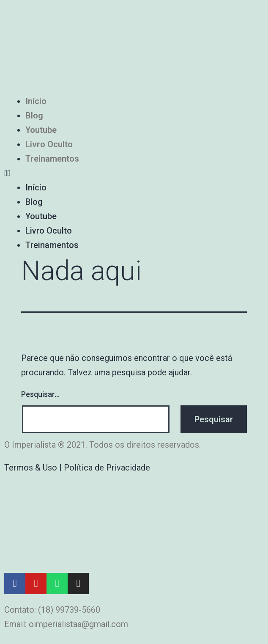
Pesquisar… (40, 394)
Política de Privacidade (107, 468)
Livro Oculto (49, 144)
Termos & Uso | (34, 468)
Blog (34, 116)
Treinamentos (52, 159)
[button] (134, 173)
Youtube (41, 130)
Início (36, 101)
